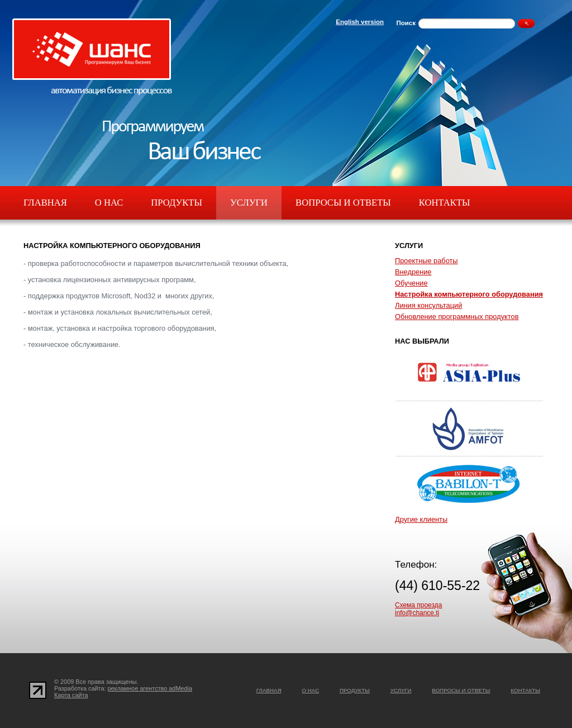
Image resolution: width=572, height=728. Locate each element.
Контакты (445, 203)
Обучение (411, 283)
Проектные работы (426, 261)
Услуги (249, 203)
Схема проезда (418, 605)
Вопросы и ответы (343, 203)
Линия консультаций (428, 305)
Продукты (177, 203)
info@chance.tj (417, 613)
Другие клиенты (421, 519)
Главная (45, 203)
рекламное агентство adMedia (150, 688)
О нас (109, 203)
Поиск (406, 23)
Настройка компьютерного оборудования (469, 294)
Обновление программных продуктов (457, 317)
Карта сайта (71, 695)
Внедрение (413, 272)
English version (360, 22)
